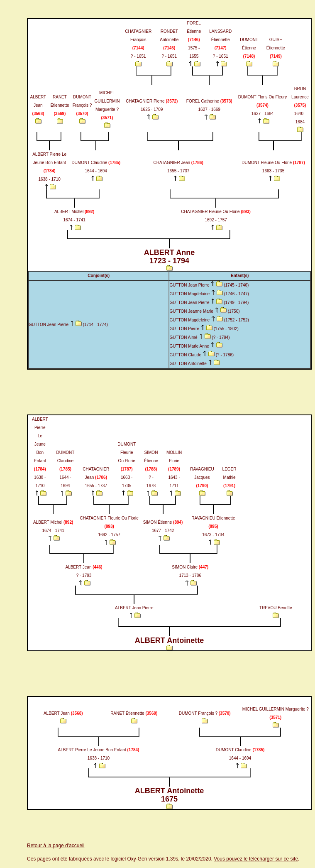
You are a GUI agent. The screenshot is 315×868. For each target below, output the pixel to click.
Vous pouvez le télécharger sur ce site (256, 859)
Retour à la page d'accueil (56, 846)
